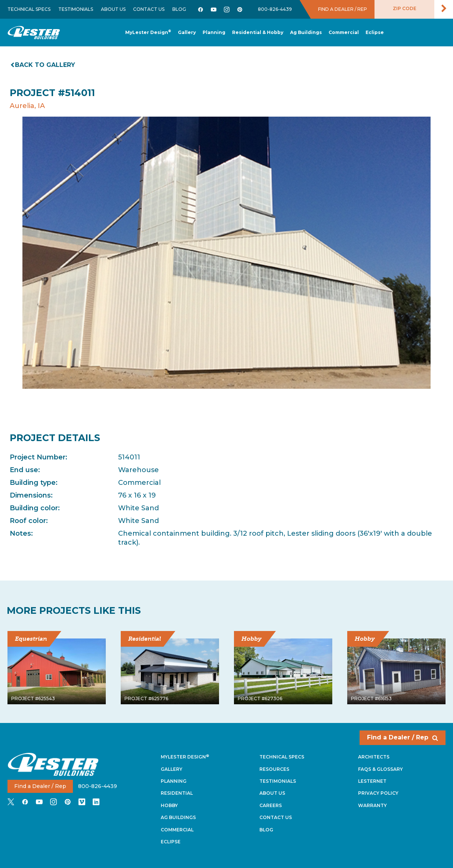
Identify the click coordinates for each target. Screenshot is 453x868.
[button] (214, 33)
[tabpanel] (226, 253)
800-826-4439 (275, 9)
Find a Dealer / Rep (403, 737)
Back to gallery (43, 65)
